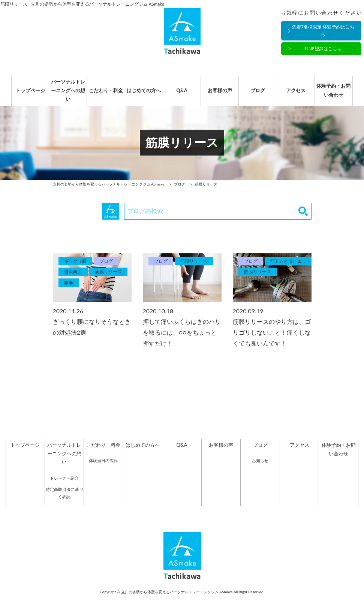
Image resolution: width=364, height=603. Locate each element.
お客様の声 (221, 94)
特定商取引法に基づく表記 (64, 501)
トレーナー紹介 (64, 486)
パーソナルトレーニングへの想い (64, 94)
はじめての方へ (143, 94)
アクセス (300, 94)
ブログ (260, 94)
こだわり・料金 (103, 94)
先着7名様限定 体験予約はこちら (323, 31)
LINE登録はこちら (323, 49)
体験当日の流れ (103, 468)
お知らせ (260, 468)
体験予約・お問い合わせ (339, 94)
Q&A (182, 94)
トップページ (25, 94)
